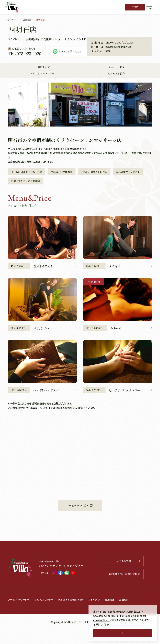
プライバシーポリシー (19, 614)
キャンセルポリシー (44, 614)
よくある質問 (135, 575)
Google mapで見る (80, 520)
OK (123, 633)
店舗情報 (27, 20)
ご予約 (135, 7)
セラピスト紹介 (116, 87)
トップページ (12, 20)
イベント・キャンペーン (44, 87)
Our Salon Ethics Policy (72, 614)
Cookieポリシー (102, 620)
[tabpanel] (80, 118)
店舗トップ (44, 81)
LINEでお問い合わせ (32, 66)
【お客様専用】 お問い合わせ (130, 588)
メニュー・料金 (116, 81)
